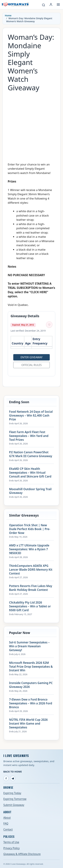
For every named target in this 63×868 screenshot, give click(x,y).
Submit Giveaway (14, 805)
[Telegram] (13, 778)
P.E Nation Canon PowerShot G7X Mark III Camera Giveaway (31, 454)
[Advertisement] (32, 125)
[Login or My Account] (51, 5)
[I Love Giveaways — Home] (15, 5)
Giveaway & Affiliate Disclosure (22, 854)
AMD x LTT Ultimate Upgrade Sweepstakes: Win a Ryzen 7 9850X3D (29, 549)
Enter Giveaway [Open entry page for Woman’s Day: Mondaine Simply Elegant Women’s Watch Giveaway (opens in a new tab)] (32, 357)
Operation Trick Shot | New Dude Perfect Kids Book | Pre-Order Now (30, 529)
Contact (8, 830)
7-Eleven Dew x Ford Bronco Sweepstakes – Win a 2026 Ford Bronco (31, 703)
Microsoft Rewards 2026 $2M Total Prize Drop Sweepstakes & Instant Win (31, 667)
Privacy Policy (12, 848)
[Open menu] (58, 5)
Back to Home (13, 772)
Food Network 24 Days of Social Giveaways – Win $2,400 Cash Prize (31, 416)
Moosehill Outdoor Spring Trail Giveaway (30, 491)
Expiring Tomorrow (15, 799)
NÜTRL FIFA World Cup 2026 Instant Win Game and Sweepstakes (28, 724)
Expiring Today (12, 793)
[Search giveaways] (44, 5)
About (7, 818)
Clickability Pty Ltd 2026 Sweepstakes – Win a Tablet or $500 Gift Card (30, 606)
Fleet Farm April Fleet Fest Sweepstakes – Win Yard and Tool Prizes (29, 436)
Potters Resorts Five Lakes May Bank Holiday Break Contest (31, 588)
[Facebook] (6, 778)
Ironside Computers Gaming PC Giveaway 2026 (31, 685)
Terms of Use (11, 842)
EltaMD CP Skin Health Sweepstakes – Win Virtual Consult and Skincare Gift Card (30, 473)
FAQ (6, 824)
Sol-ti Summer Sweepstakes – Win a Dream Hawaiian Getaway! (29, 646)
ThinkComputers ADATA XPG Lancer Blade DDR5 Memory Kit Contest (31, 570)
